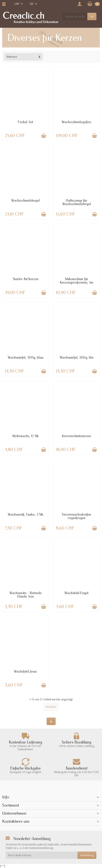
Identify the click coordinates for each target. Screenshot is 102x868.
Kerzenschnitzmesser (77, 436)
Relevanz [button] (12, 57)
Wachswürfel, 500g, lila (77, 357)
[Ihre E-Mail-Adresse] (42, 855)
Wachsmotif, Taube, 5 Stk (25, 514)
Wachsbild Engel (76, 593)
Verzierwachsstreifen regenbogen (76, 516)
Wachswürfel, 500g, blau (26, 357)
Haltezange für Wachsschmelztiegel (77, 202)
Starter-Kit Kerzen (26, 279)
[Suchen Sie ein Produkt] (75, 16)
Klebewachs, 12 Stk (26, 436)
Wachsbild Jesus (25, 671)
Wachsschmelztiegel (25, 200)
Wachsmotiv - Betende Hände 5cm (26, 595)
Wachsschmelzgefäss (76, 122)
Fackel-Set (25, 122)
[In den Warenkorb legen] (44, 136)
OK (92, 16)
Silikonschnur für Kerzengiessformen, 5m (77, 281)
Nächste (51, 707)
